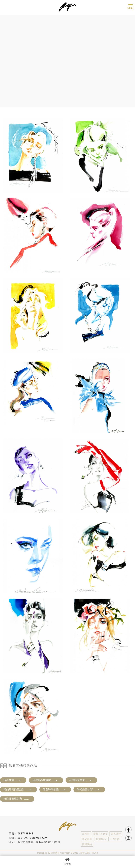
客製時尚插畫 (54, 789)
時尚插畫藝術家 (16, 799)
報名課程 (116, 834)
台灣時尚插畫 (81, 780)
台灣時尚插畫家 (45, 780)
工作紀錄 (115, 839)
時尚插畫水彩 (88, 789)
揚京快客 (55, 853)
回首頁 (67, 861)
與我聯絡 (87, 844)
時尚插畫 (12, 780)
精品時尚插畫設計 (18, 789)
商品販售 (87, 839)
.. (79, 853)
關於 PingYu (100, 834)
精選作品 (101, 839)
